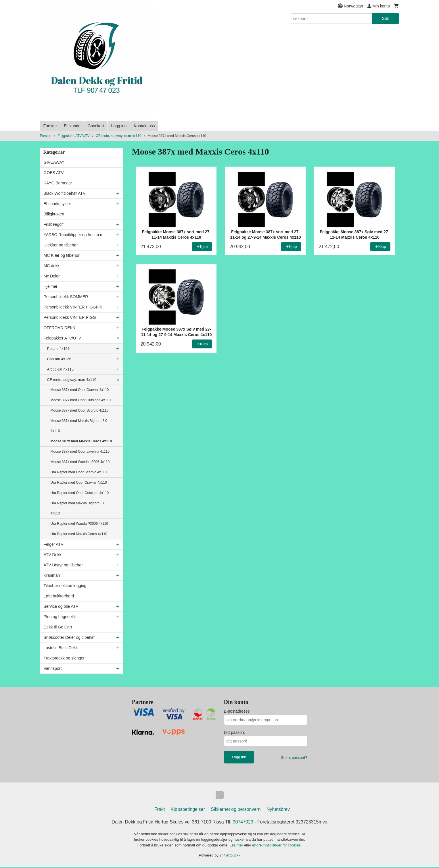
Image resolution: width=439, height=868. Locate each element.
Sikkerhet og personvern (236, 810)
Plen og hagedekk (60, 617)
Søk (386, 18)
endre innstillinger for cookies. (277, 846)
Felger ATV (54, 544)
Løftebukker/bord (59, 596)
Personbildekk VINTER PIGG (70, 317)
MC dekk (52, 266)
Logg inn (119, 126)
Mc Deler (52, 276)
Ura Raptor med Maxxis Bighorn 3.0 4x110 (78, 508)
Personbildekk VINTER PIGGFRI (73, 307)
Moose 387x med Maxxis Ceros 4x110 (81, 441)
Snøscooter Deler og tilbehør (69, 637)
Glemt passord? (294, 758)
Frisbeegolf (54, 224)
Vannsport (53, 668)
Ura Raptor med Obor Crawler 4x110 (79, 483)
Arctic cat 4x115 (61, 369)
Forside (50, 126)
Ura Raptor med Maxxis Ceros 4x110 (79, 534)
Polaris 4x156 (59, 349)
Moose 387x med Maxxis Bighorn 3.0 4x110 (79, 426)
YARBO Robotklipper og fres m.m (74, 235)
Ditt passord (235, 732)
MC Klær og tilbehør (62, 255)
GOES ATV (54, 173)
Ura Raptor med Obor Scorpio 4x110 (79, 472)
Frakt (160, 810)
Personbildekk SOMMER (66, 297)
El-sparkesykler (57, 204)
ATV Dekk (53, 555)
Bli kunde (72, 126)
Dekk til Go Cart (58, 627)
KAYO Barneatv (58, 183)
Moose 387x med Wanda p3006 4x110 (80, 462)
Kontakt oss (144, 126)
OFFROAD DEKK (60, 328)
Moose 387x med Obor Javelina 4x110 (80, 452)
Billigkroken (54, 214)
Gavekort (96, 126)
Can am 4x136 (59, 359)
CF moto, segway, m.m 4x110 (72, 380)
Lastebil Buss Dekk (61, 648)
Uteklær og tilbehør (61, 245)
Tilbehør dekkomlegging (65, 586)
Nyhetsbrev (278, 810)
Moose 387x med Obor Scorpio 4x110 (80, 410)
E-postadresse (237, 711)
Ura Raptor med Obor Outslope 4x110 (80, 493)
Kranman (52, 575)
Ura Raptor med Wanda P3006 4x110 (79, 524)
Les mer (237, 846)
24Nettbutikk (230, 856)
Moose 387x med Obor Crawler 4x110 (80, 390)
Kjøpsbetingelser (188, 810)
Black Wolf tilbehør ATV (65, 193)
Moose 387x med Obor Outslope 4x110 (81, 400)
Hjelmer (51, 286)
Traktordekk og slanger (64, 658)
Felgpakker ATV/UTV (62, 338)
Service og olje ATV (61, 606)
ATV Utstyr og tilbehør (63, 565)
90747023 (243, 823)
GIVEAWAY (54, 162)
